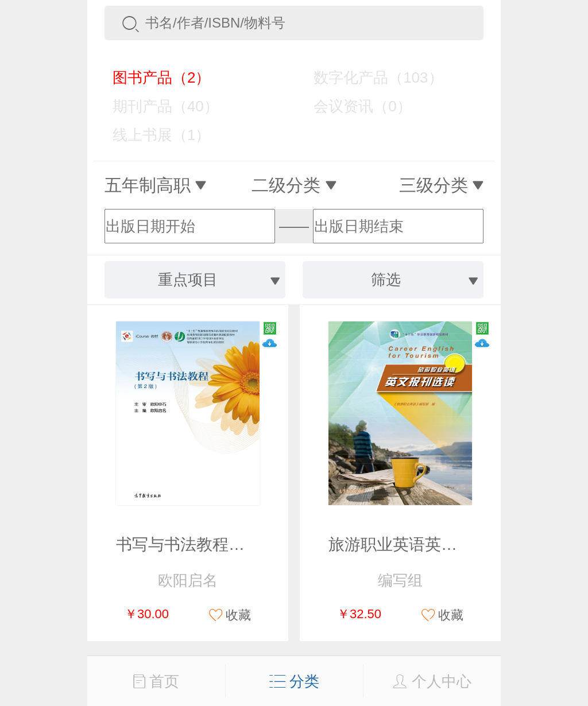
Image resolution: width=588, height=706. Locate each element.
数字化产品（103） (370, 77)
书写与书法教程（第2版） (209, 544)
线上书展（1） (153, 135)
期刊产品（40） (157, 106)
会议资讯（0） (354, 106)
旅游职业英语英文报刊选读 (425, 544)
